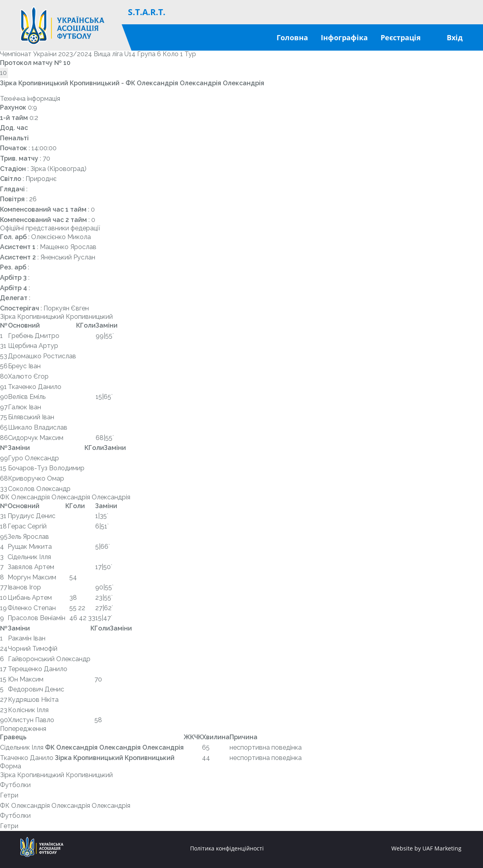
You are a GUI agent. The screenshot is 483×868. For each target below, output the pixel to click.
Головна (292, 37)
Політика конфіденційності (227, 848)
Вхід (455, 37)
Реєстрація (401, 37)
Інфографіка (344, 37)
